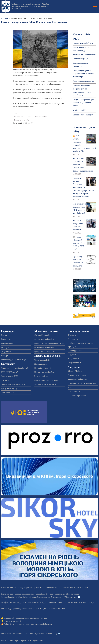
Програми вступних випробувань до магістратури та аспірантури (84, 51)
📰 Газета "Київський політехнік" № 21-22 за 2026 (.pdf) (79, 243)
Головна (4, 18)
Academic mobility (80, 110)
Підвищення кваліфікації (45, 347)
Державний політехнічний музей (15, 368)
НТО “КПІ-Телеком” (10, 372)
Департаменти (7, 343)
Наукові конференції (43, 368)
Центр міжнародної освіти (45, 352)
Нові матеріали (73, 594)
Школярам (72, 335)
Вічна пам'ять (19, 117)
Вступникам (73, 339)
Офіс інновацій (7, 393)
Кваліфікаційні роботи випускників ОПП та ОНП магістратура (84, 74)
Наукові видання (41, 364)
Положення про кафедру (83, 115)
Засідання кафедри (80, 58)
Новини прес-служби (21, 120)
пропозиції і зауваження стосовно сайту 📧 (42, 633)
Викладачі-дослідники (77, 375)
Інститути (5, 347)
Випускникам (73, 359)
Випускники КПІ (41, 117)
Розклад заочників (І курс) (83, 43)
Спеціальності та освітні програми (82, 383)
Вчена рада (6, 339)
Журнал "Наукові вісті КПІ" (46, 384)
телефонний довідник (88, 602)
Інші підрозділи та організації (13, 360)
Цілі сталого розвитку (77, 396)
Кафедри (5, 356)
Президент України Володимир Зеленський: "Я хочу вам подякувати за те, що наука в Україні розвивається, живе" (84, 187)
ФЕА (15, 114)
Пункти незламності (12, 621)
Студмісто (5, 380)
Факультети (6, 352)
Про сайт (50, 594)
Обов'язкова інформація (25, 594)
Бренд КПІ (40, 594)
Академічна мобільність (44, 339)
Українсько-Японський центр (13, 384)
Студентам (72, 355)
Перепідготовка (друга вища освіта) (49, 343)
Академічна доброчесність (79, 379)
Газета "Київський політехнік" (47, 380)
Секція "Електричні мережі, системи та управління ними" (84, 103)
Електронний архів (42, 376)
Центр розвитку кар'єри (11, 388)
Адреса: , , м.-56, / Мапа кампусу (39, 597)
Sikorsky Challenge (75, 371)
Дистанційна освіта (42, 335)
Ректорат (5, 335)
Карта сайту (60, 594)
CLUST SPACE (74, 392)
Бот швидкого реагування (55, 609)
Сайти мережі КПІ (42, 360)
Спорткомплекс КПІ (9, 376)
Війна (29, 117)
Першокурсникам (75, 351)
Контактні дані (7, 594)
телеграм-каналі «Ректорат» (42, 624)
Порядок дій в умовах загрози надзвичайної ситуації (26, 618)
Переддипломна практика (83, 81)
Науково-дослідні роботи (45, 372)
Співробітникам (74, 363)
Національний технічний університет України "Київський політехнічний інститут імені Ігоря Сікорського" (30, 6)
